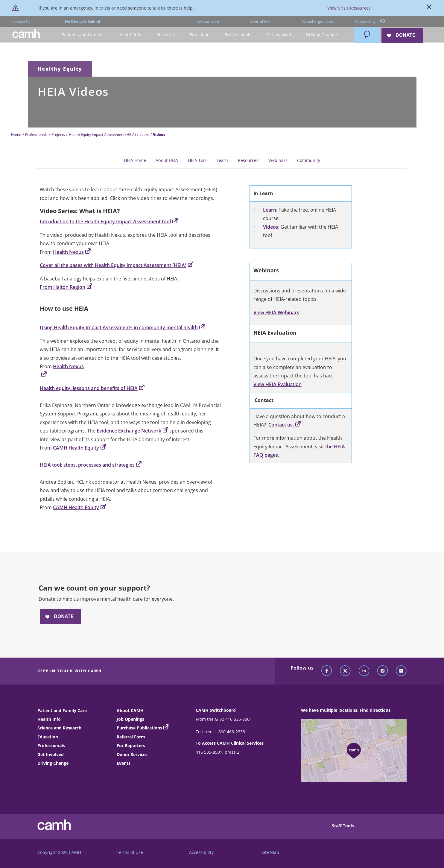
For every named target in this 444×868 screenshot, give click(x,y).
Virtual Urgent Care (318, 21)
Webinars (278, 160)
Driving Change (53, 763)
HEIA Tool (197, 160)
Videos (271, 227)
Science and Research (59, 728)
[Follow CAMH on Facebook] (327, 671)
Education (48, 737)
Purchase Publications (139, 728)
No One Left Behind (83, 21)
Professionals (36, 135)
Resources (248, 160)
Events (124, 763)
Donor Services (132, 754)
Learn (145, 135)
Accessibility (370, 22)
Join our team (208, 21)
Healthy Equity (60, 69)
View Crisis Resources (349, 8)
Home (16, 135)
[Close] (429, 8)
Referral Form (261, 21)
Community (309, 160)
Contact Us (21, 21)
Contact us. (285, 425)
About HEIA (167, 160)
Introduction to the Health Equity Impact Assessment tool (109, 221)
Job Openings (130, 719)
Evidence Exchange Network (132, 431)
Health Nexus (72, 252)
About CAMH (130, 710)
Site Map (270, 852)
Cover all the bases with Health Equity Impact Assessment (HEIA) (117, 265)
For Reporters (131, 745)
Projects (58, 135)
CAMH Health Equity (79, 448)
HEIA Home (135, 160)
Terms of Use (130, 852)
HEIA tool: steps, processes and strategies (91, 465)
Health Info (49, 719)
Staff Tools (343, 826)
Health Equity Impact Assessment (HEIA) (102, 135)
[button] (83, 35)
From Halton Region (66, 287)
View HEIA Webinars (276, 312)
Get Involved (51, 754)
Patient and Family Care (62, 710)
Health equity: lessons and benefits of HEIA (92, 388)
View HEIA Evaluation (277, 384)
